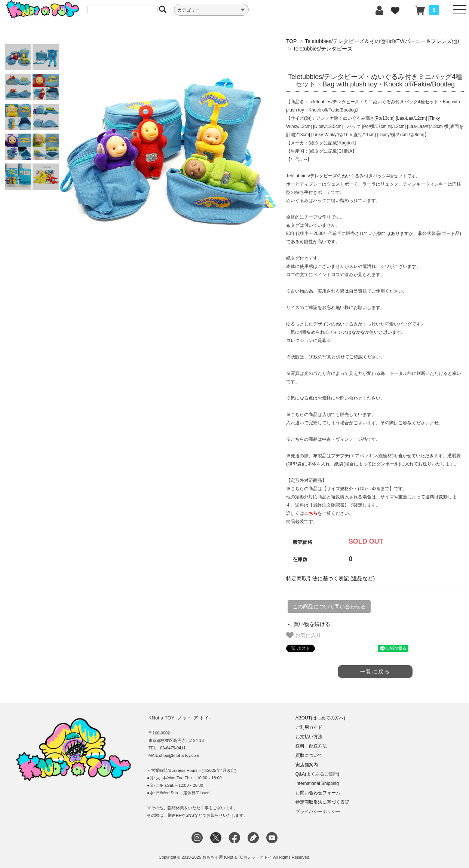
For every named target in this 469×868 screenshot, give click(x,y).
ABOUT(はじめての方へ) (320, 718)
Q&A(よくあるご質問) (317, 774)
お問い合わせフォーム (318, 793)
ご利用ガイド (309, 727)
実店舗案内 (307, 765)
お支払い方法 (309, 737)
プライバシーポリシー (318, 812)
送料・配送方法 (311, 746)
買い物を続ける (312, 624)
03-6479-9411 (173, 748)
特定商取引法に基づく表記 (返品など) (330, 578)
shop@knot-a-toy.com (179, 755)
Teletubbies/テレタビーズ (323, 49)
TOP (291, 41)
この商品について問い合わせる (329, 606)
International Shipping (317, 783)
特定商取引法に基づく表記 (322, 802)
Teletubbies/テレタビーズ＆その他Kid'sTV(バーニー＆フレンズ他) (382, 41)
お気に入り (304, 635)
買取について (309, 755)
